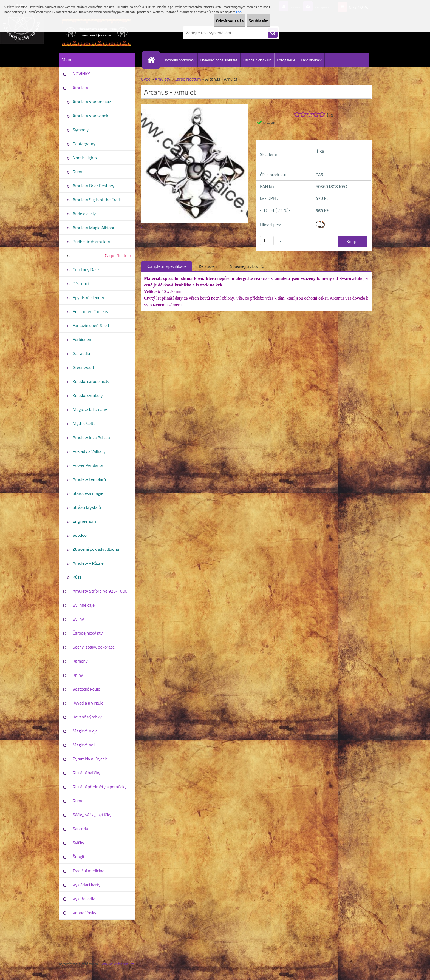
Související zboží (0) (248, 266)
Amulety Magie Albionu (94, 228)
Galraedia (81, 353)
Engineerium (84, 521)
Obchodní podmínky (179, 60)
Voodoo (80, 535)
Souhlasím (253, 21)
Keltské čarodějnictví (92, 381)
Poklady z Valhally (89, 451)
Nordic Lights (85, 158)
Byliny (78, 619)
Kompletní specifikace (166, 266)
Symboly (81, 130)
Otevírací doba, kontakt (219, 60)
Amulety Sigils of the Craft (97, 200)
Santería (80, 829)
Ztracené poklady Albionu (96, 549)
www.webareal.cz (118, 964)
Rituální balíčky (87, 773)
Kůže (77, 577)
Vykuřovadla (84, 899)
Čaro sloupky (311, 60)
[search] (273, 33)
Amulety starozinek (90, 116)
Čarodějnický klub (257, 60)
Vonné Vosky (84, 913)
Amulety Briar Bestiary (94, 186)
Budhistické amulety (91, 242)
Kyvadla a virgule (88, 703)
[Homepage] (153, 60)
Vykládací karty (87, 885)
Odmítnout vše (213, 21)
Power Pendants (88, 465)
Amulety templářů (89, 479)
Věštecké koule (86, 689)
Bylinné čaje (84, 605)
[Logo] (96, 33)
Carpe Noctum (118, 255)
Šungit (79, 857)
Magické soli (84, 745)
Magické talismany (90, 409)
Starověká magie (88, 493)
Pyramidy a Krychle (90, 759)
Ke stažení (208, 266)
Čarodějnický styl (88, 633)
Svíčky (78, 843)
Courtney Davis (87, 269)
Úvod (146, 79)
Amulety (80, 88)
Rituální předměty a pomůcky (100, 787)
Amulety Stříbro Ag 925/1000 (100, 591)
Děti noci (81, 283)
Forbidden (82, 339)
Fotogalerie (286, 60)
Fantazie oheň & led (91, 325)
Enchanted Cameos (90, 311)
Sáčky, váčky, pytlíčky (92, 815)
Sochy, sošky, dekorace (94, 647)
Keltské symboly (88, 395)
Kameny (80, 661)
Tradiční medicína (89, 871)
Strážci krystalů (87, 507)
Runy (77, 172)
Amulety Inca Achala (91, 437)
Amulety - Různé (88, 563)
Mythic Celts (84, 423)
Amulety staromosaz (92, 102)
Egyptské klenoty (88, 297)
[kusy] (267, 241)
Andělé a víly (84, 214)
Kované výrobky (87, 717)
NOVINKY (81, 74)
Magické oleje (85, 731)
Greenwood (83, 367)
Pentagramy (84, 144)
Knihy (78, 675)
